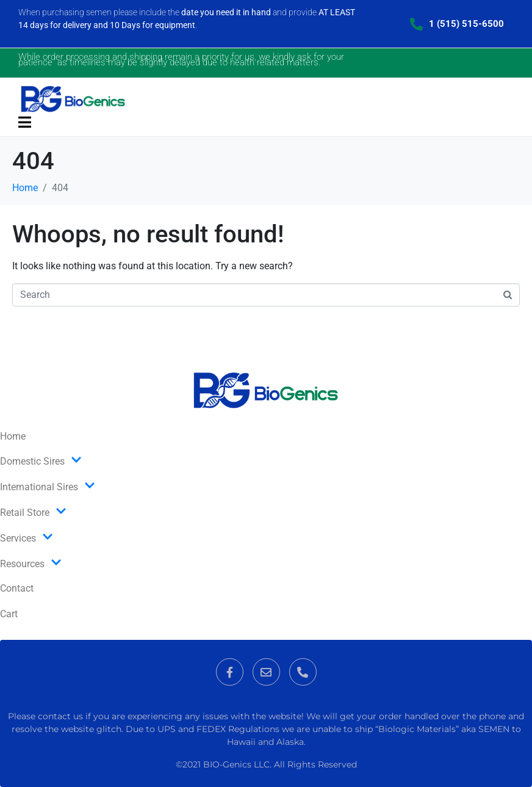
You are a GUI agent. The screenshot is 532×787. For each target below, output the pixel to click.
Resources (31, 564)
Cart (9, 614)
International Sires (48, 487)
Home (13, 436)
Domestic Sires (41, 461)
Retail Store (33, 512)
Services (27, 538)
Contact (17, 588)
